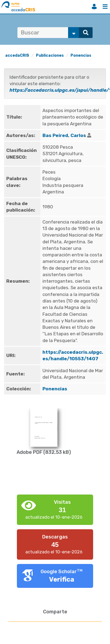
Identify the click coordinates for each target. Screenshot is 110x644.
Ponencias (81, 55)
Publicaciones (50, 55)
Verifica (62, 579)
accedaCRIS (17, 55)
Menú (105, 7)
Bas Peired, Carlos (64, 135)
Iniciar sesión (94, 7)
